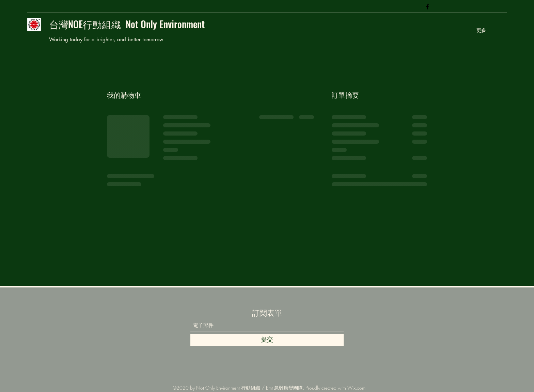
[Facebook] (427, 7)
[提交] (267, 340)
